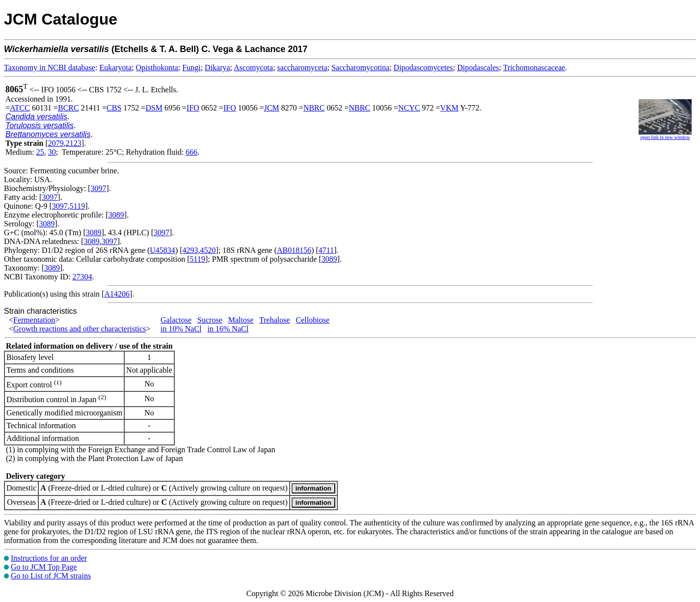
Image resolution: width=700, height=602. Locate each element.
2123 (74, 143)
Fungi (191, 68)
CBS (114, 108)
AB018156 (294, 250)
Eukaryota (115, 68)
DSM (154, 108)
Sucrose (210, 320)
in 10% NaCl (181, 329)
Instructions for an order (49, 558)
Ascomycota (253, 68)
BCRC (68, 108)
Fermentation (34, 320)
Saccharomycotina (360, 68)
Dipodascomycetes (423, 68)
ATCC (20, 108)
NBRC (314, 108)
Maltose (241, 320)
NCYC (409, 108)
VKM (449, 108)
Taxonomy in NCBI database (50, 68)
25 (40, 152)
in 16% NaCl (228, 329)
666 (191, 152)
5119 (77, 206)
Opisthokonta (157, 68)
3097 (98, 188)
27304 (82, 277)
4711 (326, 250)
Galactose (176, 320)
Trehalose (275, 320)
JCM (272, 108)
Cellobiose (313, 320)
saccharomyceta (302, 68)
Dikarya (217, 68)
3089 (116, 215)
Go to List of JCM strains (51, 576)
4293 (190, 250)
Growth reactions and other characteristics (80, 329)
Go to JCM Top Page (44, 567)
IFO (193, 108)
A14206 (117, 294)
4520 (208, 250)
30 (52, 152)
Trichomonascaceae (534, 68)
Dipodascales (478, 68)
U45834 (162, 250)
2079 (56, 143)
